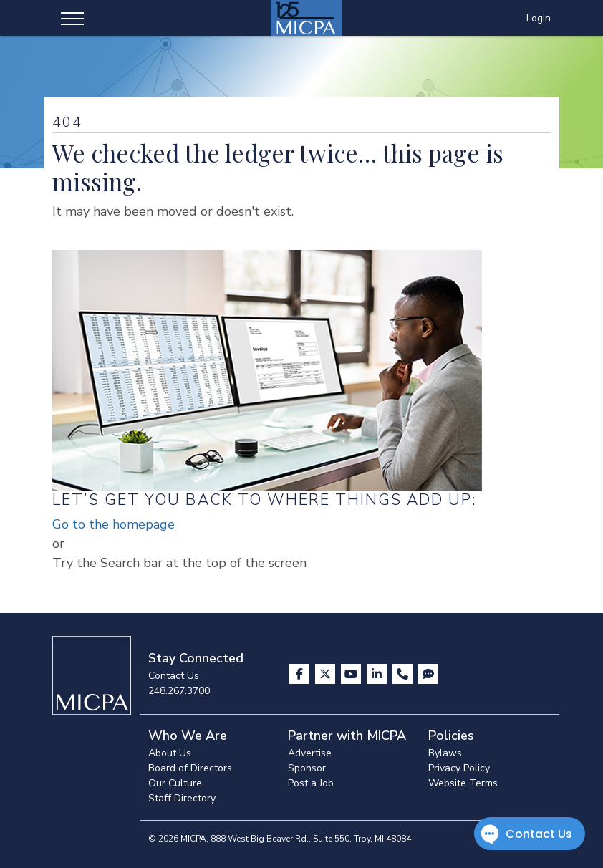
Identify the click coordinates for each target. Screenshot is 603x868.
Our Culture (175, 783)
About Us (170, 753)
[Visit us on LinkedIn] (378, 674)
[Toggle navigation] (72, 18)
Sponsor (307, 768)
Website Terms (463, 783)
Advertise (310, 753)
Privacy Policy (459, 768)
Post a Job (311, 783)
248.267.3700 (179, 691)
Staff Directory (182, 798)
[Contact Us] (404, 674)
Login (539, 18)
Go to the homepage (114, 524)
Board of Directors (190, 768)
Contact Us (174, 676)
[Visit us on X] (327, 674)
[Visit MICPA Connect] (428, 674)
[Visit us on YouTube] (352, 674)
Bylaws (445, 753)
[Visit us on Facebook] (301, 674)
